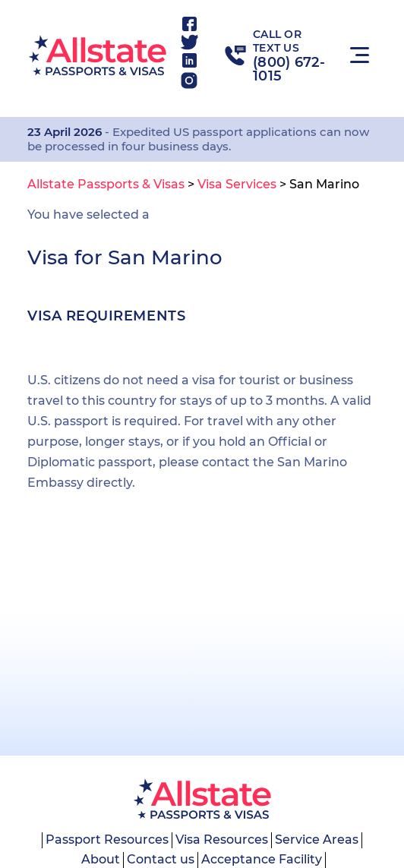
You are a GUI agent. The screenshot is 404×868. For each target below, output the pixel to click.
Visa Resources (222, 840)
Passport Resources (107, 840)
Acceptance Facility (262, 859)
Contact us (161, 859)
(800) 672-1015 (289, 69)
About (101, 859)
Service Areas (317, 840)
